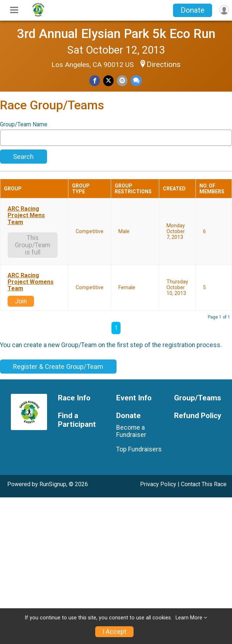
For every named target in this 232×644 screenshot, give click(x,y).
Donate (193, 10)
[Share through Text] (136, 81)
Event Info (134, 398)
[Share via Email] (122, 81)
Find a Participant (77, 420)
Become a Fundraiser (131, 431)
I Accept (114, 632)
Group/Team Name (24, 125)
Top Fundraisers (139, 449)
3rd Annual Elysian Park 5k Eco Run (116, 34)
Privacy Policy (158, 484)
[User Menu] (224, 10)
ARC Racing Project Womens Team (31, 282)
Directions (164, 64)
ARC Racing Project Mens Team (26, 216)
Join (21, 301)
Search (23, 157)
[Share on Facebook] (95, 81)
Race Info (74, 398)
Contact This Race (204, 484)
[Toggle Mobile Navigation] (14, 10)
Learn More (189, 618)
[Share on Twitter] (108, 81)
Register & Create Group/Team (58, 367)
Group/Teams (198, 398)
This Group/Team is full (33, 245)
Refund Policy (198, 416)
